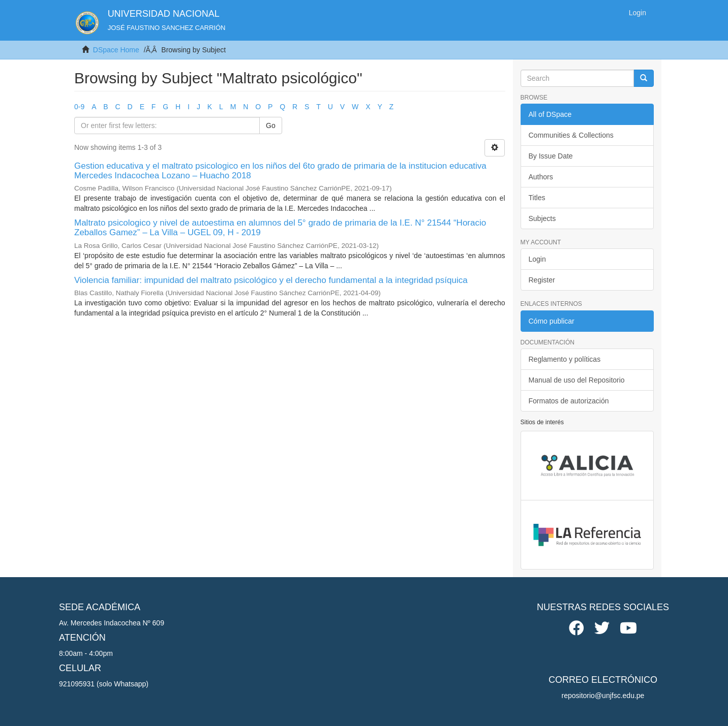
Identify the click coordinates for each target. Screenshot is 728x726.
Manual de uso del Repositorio (577, 380)
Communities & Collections (571, 135)
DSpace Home (116, 50)
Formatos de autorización (569, 401)
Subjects (542, 218)
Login (537, 259)
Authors (541, 177)
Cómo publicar (552, 321)
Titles (537, 198)
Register (542, 280)
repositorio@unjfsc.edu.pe (603, 696)
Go (271, 125)
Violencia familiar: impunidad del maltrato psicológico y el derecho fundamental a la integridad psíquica (271, 280)
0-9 (79, 107)
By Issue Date (551, 156)
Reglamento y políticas (565, 359)
